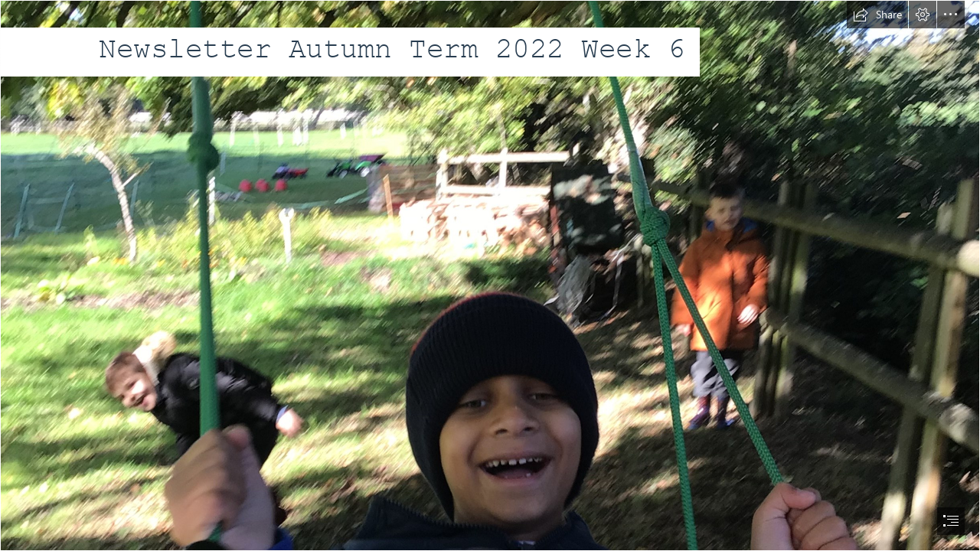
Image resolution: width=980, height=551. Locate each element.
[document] (490, 275)
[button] (877, 15)
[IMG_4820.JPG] (490, 275)
